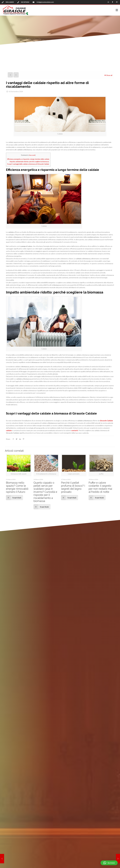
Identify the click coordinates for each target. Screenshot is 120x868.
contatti (74, 430)
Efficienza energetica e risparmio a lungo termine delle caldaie (28, 158)
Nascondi (32, 154)
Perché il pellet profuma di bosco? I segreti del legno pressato (73, 487)
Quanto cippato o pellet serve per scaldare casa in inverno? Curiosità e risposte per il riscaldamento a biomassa (45, 491)
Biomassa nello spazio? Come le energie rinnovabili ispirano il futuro (17, 487)
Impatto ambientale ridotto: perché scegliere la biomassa (29, 161)
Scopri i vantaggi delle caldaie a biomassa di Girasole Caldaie (28, 163)
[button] (79, 10)
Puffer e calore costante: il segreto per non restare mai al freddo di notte (100, 487)
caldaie (9, 430)
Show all (108, 75)
